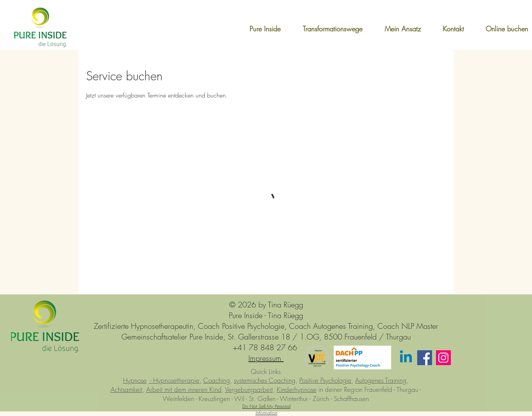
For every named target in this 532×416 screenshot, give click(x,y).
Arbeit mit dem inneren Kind (184, 389)
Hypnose (135, 380)
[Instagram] (443, 358)
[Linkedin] (406, 358)
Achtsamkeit (126, 389)
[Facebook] (425, 358)
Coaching (217, 380)
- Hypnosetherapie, (175, 380)
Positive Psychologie (325, 380)
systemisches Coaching (265, 380)
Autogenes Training (381, 380)
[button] (325, 29)
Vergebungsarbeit (249, 389)
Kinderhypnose (297, 389)
